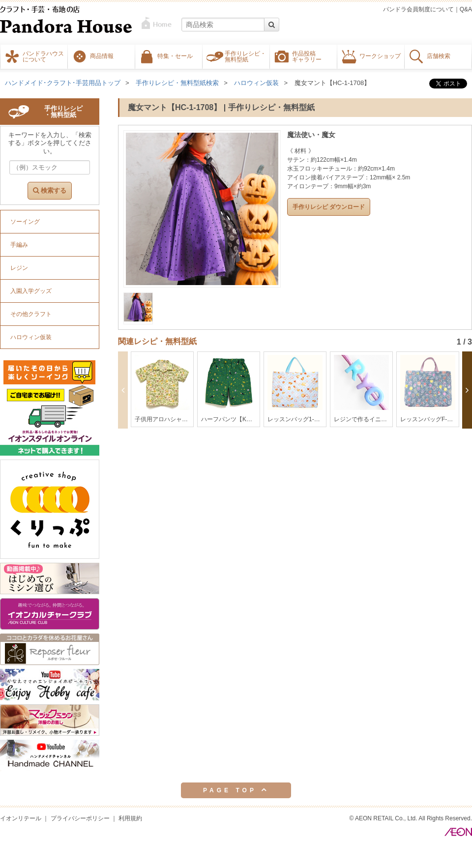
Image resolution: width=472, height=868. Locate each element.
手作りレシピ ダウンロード (329, 207)
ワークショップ (380, 56)
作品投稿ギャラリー (307, 56)
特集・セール (175, 56)
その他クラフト (31, 314)
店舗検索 (439, 56)
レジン (19, 268)
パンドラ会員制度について (418, 9)
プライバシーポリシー (80, 818)
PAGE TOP (236, 790)
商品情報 (102, 56)
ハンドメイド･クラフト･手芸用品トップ (63, 83)
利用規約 (130, 818)
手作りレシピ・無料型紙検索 (177, 83)
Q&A (466, 9)
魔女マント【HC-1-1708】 (333, 83)
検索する (50, 190)
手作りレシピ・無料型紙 (245, 56)
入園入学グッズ (31, 291)
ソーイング (25, 222)
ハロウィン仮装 (256, 83)
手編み (19, 245)
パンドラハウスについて (43, 56)
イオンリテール (21, 818)
